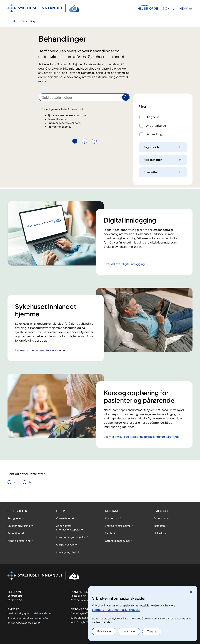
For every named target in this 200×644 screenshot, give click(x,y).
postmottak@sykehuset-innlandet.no (30, 613)
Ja (14, 482)
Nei (30, 482)
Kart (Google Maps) (82, 622)
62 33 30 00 (15, 600)
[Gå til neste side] (106, 141)
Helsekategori (153, 160)
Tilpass (152, 631)
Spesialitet (151, 172)
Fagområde (152, 147)
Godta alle (104, 631)
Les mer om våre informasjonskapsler (116, 610)
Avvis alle (129, 631)
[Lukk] (191, 592)
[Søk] (126, 97)
